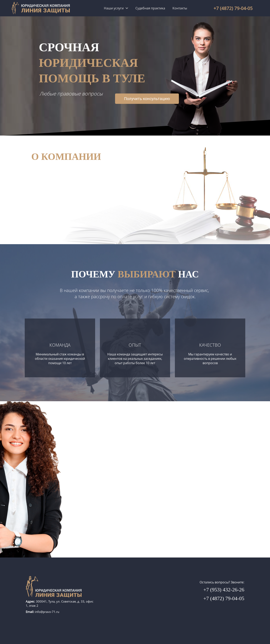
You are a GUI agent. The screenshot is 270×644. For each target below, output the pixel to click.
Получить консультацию (147, 99)
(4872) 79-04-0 (234, 8)
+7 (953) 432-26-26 (224, 590)
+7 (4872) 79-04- (221, 598)
